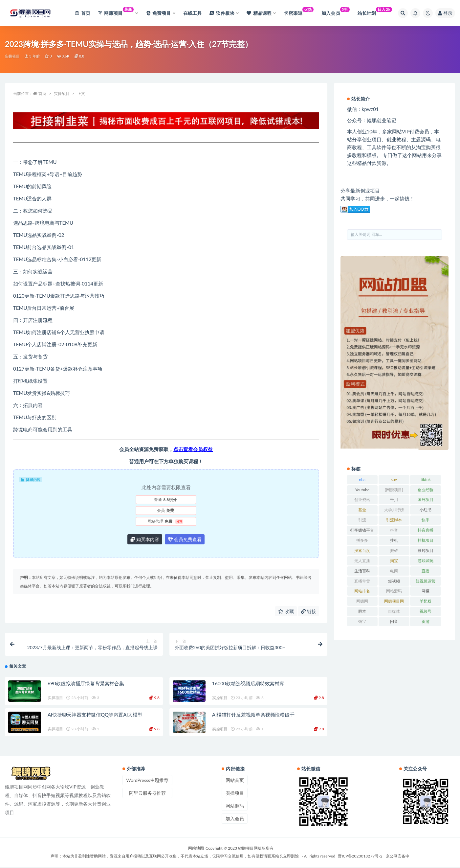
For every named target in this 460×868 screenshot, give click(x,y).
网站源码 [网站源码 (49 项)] (394, 591)
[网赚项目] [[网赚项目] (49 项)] (394, 490)
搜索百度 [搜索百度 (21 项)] (362, 550)
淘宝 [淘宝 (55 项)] (394, 561)
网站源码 (235, 807)
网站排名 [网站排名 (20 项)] (362, 591)
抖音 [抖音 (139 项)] (394, 530)
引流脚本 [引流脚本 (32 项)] (394, 520)
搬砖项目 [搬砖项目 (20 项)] (426, 550)
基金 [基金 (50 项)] (362, 510)
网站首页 (235, 781)
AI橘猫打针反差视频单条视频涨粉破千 (253, 716)
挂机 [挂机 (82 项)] (394, 540)
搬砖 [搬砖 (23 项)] (394, 550)
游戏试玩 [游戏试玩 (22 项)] (426, 561)
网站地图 (196, 849)
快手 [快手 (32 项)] (426, 520)
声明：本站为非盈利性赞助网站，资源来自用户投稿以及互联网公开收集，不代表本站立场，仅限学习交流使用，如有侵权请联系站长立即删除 (175, 857)
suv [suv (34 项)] (394, 480)
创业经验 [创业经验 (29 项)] (426, 490)
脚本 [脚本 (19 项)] (362, 611)
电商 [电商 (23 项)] (394, 571)
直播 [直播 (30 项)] (426, 571)
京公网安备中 (398, 857)
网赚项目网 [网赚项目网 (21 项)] (394, 601)
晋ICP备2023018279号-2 (360, 857)
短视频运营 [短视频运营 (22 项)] (426, 581)
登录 (445, 13)
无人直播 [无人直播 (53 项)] (362, 561)
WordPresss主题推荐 (147, 781)
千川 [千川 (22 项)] (394, 500)
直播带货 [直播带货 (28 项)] (362, 581)
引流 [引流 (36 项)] (362, 520)
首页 (42, 93)
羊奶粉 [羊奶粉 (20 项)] (426, 601)
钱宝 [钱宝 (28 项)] (362, 621)
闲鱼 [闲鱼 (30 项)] (394, 621)
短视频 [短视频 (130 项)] (394, 581)
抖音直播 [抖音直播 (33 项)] (426, 530)
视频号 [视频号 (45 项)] (426, 611)
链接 (309, 611)
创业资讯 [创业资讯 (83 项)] (362, 500)
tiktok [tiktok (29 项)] (426, 480)
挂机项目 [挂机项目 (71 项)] (426, 540)
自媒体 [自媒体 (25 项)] (394, 611)
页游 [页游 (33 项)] (426, 621)
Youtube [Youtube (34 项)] (362, 490)
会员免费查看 (185, 539)
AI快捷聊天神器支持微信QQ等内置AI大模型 (95, 716)
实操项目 (12, 56)
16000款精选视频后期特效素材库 (248, 685)
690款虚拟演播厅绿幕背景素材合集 (86, 685)
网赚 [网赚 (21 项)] (426, 591)
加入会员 (235, 820)
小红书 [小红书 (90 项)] (426, 510)
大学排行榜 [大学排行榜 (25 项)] (394, 510)
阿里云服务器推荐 (147, 794)
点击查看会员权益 (193, 449)
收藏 (286, 611)
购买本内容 (145, 539)
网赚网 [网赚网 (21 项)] (362, 601)
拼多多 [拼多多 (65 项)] (362, 540)
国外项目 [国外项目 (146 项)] (426, 500)
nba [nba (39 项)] (362, 480)
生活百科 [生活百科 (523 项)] (362, 571)
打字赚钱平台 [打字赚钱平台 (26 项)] (362, 530)
